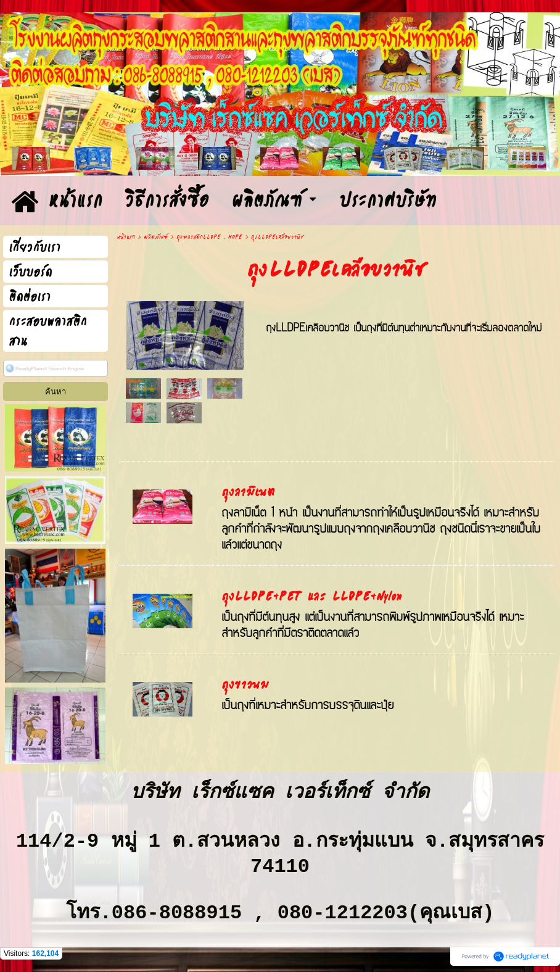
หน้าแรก (126, 237)
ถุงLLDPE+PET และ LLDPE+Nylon (312, 597)
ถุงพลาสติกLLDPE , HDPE (209, 237)
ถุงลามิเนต (248, 492)
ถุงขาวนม (245, 685)
